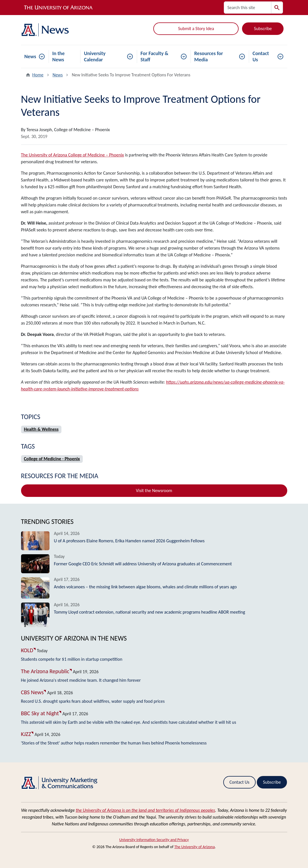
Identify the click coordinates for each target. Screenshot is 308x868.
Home (38, 75)
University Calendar (95, 57)
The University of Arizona (195, 847)
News (30, 57)
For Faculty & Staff (154, 57)
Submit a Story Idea (196, 29)
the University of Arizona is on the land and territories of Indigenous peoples (145, 810)
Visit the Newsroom (154, 491)
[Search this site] (248, 8)
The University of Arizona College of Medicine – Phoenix (73, 155)
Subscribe (263, 29)
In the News (59, 57)
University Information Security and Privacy (154, 840)
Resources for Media (209, 57)
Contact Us (261, 57)
